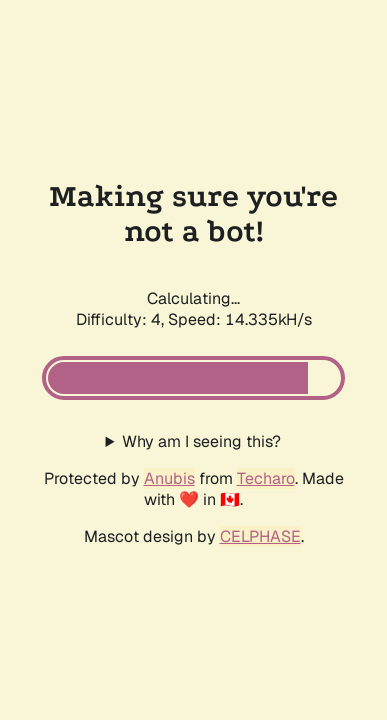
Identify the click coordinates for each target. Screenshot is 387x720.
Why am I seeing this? (201, 441)
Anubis (169, 478)
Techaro (266, 478)
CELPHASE (260, 536)
